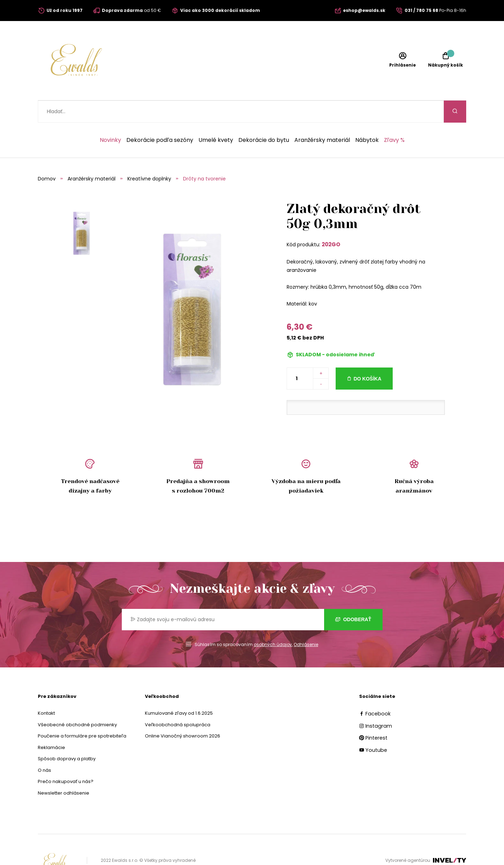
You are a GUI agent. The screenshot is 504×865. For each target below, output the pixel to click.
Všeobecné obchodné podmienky (77, 703)
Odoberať (353, 597)
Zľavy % (394, 118)
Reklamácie (51, 725)
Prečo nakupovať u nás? (66, 759)
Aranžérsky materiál (322, 118)
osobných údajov (273, 622)
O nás (44, 748)
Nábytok (367, 118)
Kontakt (46, 691)
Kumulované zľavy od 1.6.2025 (179, 691)
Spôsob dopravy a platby (67, 737)
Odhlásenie (306, 622)
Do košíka (367, 357)
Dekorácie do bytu (264, 118)
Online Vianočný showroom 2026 (183, 714)
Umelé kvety (216, 118)
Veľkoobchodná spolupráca (178, 703)
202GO (331, 222)
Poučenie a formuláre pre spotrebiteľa (82, 714)
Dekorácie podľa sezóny (160, 118)
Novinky (110, 118)
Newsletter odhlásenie (64, 771)
